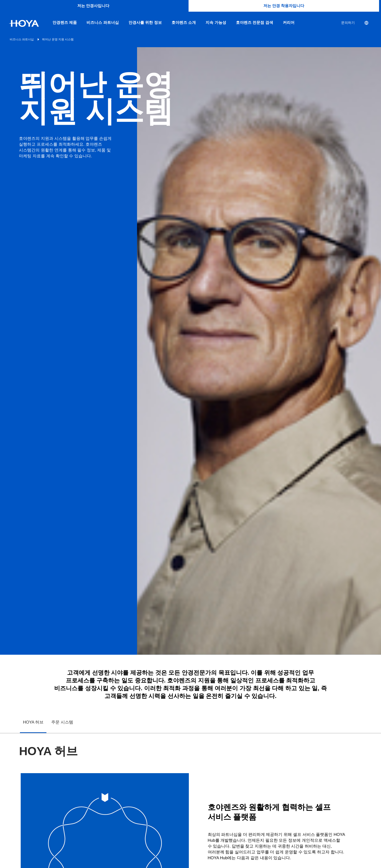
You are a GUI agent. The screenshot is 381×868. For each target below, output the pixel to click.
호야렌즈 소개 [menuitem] (184, 22)
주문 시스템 (62, 722)
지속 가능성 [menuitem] (216, 22)
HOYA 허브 (33, 722)
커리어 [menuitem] (289, 22)
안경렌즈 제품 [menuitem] (65, 22)
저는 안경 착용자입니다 (284, 6)
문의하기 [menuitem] (348, 23)
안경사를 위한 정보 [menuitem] (145, 22)
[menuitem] (370, 23)
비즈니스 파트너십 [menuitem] (103, 22)
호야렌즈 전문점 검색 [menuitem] (255, 22)
